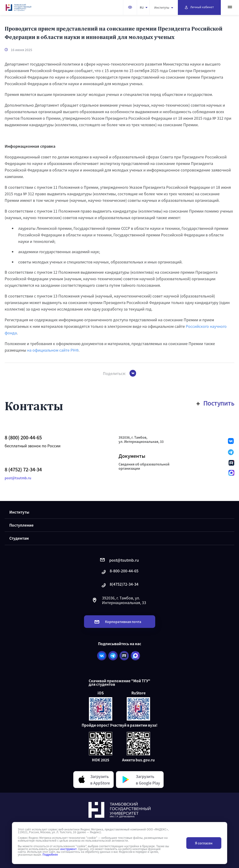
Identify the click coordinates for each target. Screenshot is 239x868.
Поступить (216, 403)
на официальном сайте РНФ (53, 350)
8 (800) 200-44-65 (23, 437)
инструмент (68, 849)
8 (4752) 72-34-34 (23, 469)
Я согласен (204, 843)
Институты (164, 7)
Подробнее (50, 854)
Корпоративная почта (118, 622)
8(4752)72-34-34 (119, 585)
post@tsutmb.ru (18, 478)
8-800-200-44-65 (119, 572)
